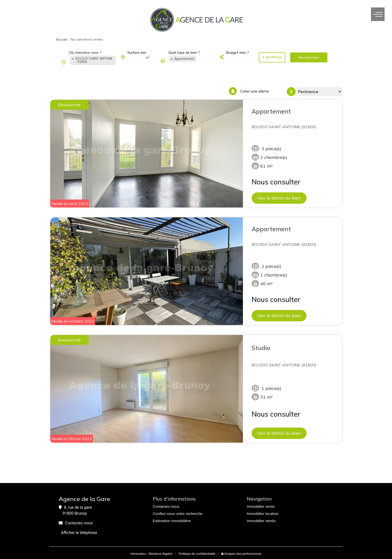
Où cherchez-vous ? (85, 52)
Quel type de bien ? (184, 52)
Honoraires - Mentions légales (152, 554)
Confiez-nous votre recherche (178, 514)
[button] (272, 57)
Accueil (62, 39)
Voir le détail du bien (279, 198)
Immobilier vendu (261, 521)
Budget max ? (238, 52)
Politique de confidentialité (197, 554)
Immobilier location (263, 514)
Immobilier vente (261, 506)
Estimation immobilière (172, 521)
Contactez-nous (79, 523)
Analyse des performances (241, 554)
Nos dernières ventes (87, 39)
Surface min (137, 52)
